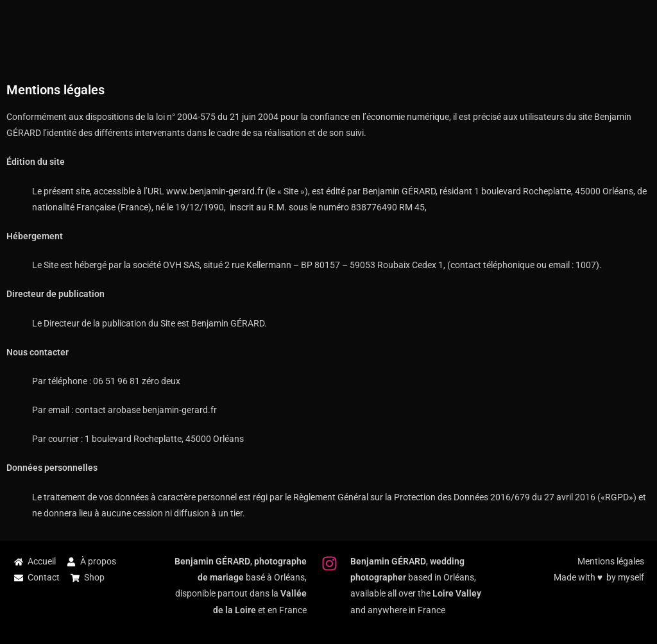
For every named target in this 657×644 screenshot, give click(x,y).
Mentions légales (611, 561)
